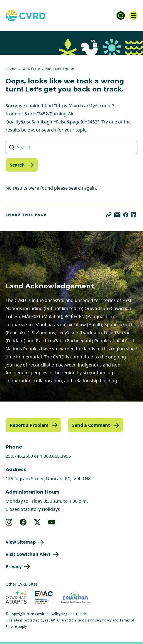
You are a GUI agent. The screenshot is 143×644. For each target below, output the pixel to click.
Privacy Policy (101, 620)
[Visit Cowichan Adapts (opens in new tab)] (16, 597)
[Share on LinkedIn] (134, 215)
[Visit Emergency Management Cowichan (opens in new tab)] (44, 597)
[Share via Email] (117, 215)
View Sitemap (21, 542)
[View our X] (37, 522)
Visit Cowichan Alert (28, 554)
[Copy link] (109, 215)
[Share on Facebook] (126, 215)
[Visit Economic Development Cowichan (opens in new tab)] (76, 597)
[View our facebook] (23, 522)
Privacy (14, 566)
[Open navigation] (133, 16)
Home (11, 69)
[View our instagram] (9, 522)
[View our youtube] (52, 522)
